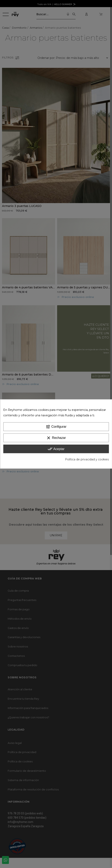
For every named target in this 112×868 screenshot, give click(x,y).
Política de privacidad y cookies (87, 460)
